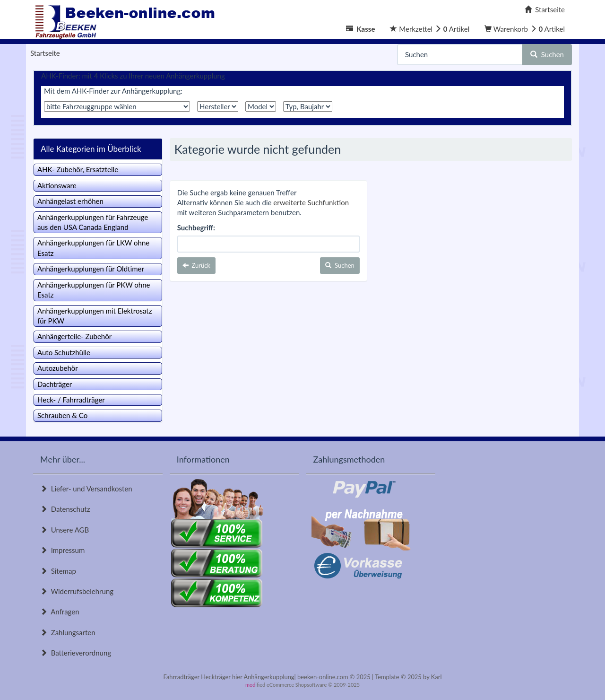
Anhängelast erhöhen (70, 201)
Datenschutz (65, 509)
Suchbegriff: (196, 227)
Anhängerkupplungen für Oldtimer (91, 269)
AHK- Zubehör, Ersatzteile (78, 169)
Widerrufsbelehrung (77, 591)
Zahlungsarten (68, 632)
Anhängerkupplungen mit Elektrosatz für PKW (95, 316)
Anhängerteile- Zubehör (74, 336)
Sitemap (58, 571)
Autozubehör (58, 368)
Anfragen (60, 612)
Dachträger (55, 384)
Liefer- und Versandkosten (86, 489)
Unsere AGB (65, 530)
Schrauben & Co (62, 415)
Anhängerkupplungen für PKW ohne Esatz (94, 290)
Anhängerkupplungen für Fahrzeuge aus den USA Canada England (93, 222)
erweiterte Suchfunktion (311, 202)
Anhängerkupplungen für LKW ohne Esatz (93, 248)
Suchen (547, 54)
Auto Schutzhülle (64, 352)
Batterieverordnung (76, 653)
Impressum (62, 550)
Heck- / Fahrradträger (71, 400)
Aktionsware (57, 185)
